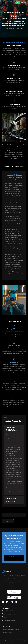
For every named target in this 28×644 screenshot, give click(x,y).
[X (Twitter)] (7, 602)
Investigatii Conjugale (14, 346)
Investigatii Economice (14, 329)
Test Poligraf (14, 363)
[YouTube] (12, 602)
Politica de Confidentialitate (11, 630)
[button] (14, 429)
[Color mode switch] (22, 3)
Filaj (14, 381)
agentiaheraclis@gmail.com (12, 614)
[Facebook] (3, 602)
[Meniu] (26, 3)
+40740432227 (9, 611)
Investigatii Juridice (14, 398)
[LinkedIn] (16, 602)
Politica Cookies (8, 633)
